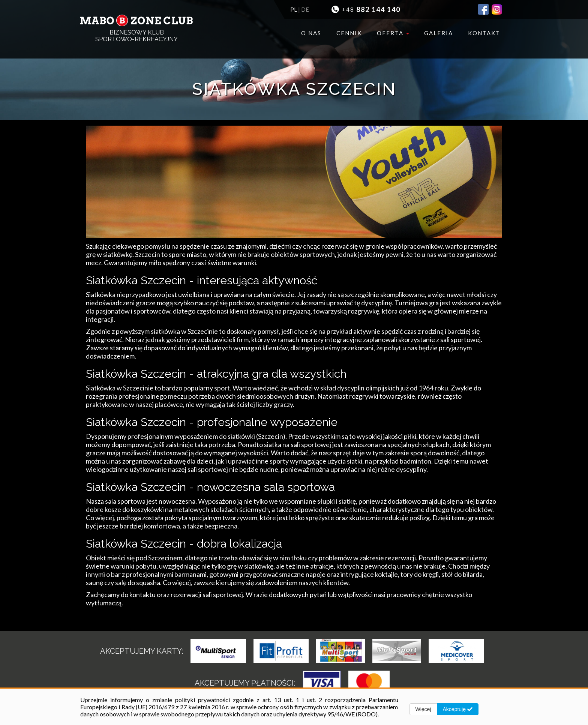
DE (305, 9)
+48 (366, 9)
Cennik (349, 33)
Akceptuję (458, 709)
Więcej (423, 709)
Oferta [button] (393, 33)
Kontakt (484, 33)
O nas (311, 33)
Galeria (439, 33)
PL (294, 9)
